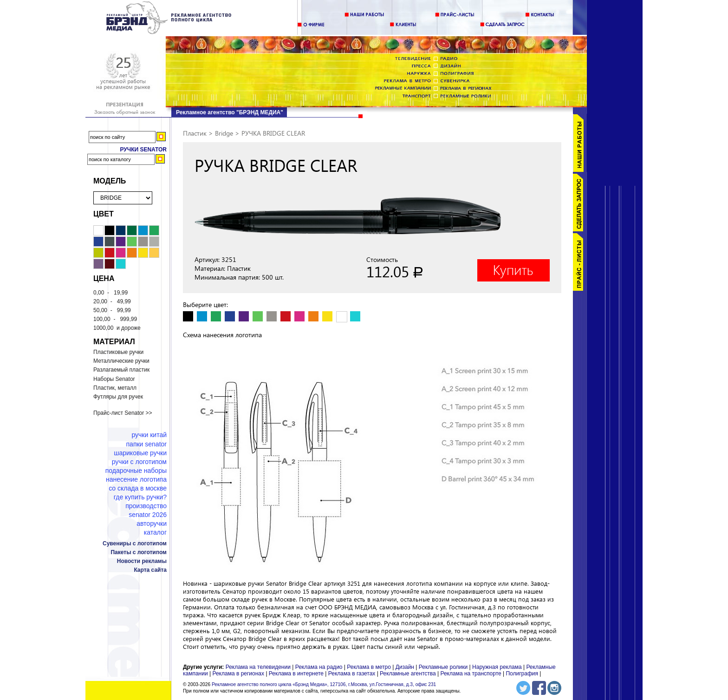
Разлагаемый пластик (121, 370)
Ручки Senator (143, 150)
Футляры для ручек (118, 397)
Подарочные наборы (136, 471)
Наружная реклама (497, 667)
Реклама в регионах (238, 674)
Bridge (224, 133)
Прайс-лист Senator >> (123, 413)
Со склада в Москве (138, 488)
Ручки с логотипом (139, 462)
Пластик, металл (115, 388)
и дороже (117, 328)
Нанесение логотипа (136, 479)
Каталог (155, 532)
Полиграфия (522, 674)
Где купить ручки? (140, 497)
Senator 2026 (148, 515)
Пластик (195, 133)
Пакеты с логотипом (139, 552)
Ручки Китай (149, 435)
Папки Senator (146, 444)
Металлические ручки (121, 361)
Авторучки (152, 523)
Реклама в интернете (296, 674)
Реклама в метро (369, 667)
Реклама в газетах (353, 674)
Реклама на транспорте (471, 674)
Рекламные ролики (443, 667)
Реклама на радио (319, 667)
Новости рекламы (142, 561)
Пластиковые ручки (118, 352)
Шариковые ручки (140, 453)
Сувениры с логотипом (135, 543)
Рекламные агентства (409, 674)
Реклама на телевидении (258, 667)
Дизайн (405, 667)
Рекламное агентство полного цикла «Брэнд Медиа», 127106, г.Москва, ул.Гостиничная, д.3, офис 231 (324, 684)
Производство (146, 506)
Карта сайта (150, 570)
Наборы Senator (114, 379)
